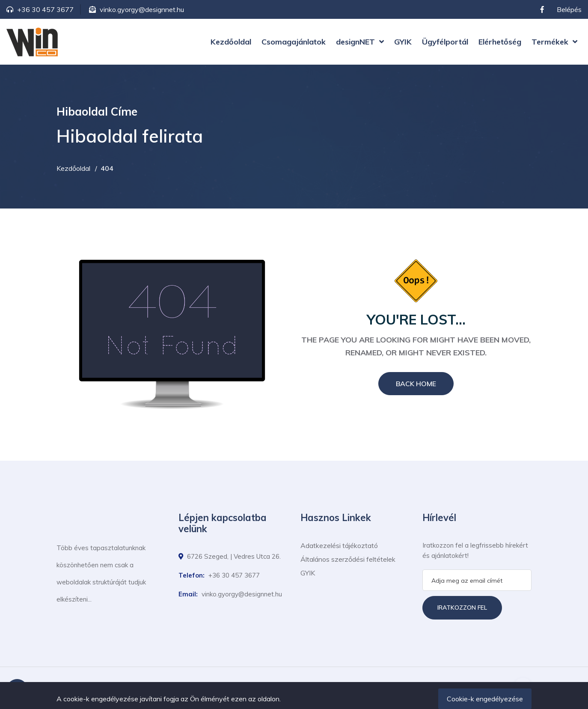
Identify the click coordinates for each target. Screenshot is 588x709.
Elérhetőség (500, 42)
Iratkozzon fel (462, 608)
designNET (355, 42)
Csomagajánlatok (294, 42)
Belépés (569, 9)
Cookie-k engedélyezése (485, 699)
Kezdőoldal (231, 42)
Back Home (416, 384)
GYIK (403, 42)
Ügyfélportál (445, 42)
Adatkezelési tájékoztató (339, 545)
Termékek (550, 42)
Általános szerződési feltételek (348, 559)
